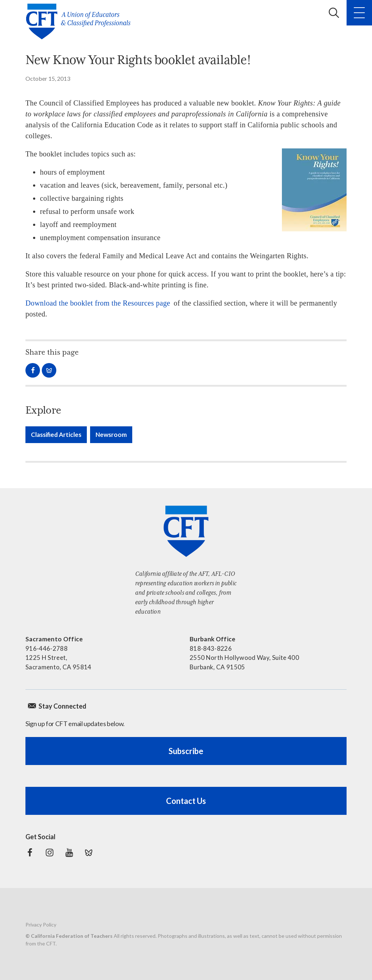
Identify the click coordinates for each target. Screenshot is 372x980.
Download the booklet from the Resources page (98, 303)
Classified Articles (56, 435)
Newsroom (111, 435)
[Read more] (314, 190)
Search (334, 13)
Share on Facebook (33, 370)
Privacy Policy (41, 925)
